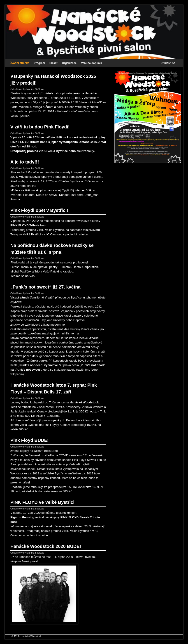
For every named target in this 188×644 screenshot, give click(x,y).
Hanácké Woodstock (31, 636)
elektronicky (85, 151)
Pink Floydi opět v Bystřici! (39, 210)
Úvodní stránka (20, 63)
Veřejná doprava (92, 63)
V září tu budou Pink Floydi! (40, 127)
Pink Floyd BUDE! (29, 440)
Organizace (69, 63)
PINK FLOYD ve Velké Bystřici (42, 502)
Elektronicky (19, 93)
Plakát (53, 63)
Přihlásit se (168, 63)
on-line (32, 186)
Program (39, 63)
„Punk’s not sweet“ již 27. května (45, 287)
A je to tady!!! (25, 162)
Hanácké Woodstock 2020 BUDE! (46, 546)
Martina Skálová (35, 89)
